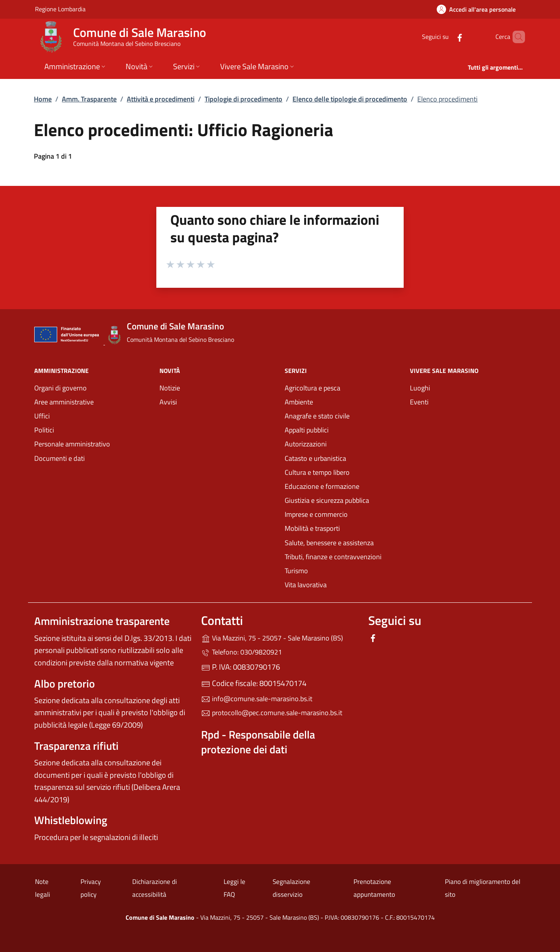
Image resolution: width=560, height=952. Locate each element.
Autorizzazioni (306, 444)
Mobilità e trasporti (343, 528)
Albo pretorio (65, 683)
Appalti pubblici (307, 430)
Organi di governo (60, 388)
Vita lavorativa (306, 585)
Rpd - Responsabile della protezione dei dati (258, 742)
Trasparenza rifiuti (76, 746)
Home (43, 99)
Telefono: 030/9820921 (241, 652)
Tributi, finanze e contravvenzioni (333, 557)
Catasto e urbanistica (315, 458)
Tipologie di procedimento (243, 99)
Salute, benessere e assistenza (329, 543)
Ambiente (299, 402)
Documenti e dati (59, 458)
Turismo (296, 571)
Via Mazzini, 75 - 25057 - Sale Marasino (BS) (280, 637)
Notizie (170, 388)
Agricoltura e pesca (312, 388)
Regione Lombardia (60, 9)
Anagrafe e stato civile (317, 416)
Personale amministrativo (72, 444)
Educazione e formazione (322, 486)
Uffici (42, 416)
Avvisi (168, 402)
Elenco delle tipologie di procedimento (350, 99)
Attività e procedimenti (161, 99)
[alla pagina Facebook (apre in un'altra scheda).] (446, 37)
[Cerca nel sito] (516, 37)
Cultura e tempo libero (317, 472)
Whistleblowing (71, 820)
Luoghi (420, 388)
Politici (44, 430)
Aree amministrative (64, 402)
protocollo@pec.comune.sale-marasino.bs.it (272, 713)
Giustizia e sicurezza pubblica (327, 500)
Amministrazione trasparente (102, 621)
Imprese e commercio (316, 514)
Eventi (419, 402)
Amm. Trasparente (89, 99)
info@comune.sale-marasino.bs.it (257, 699)
